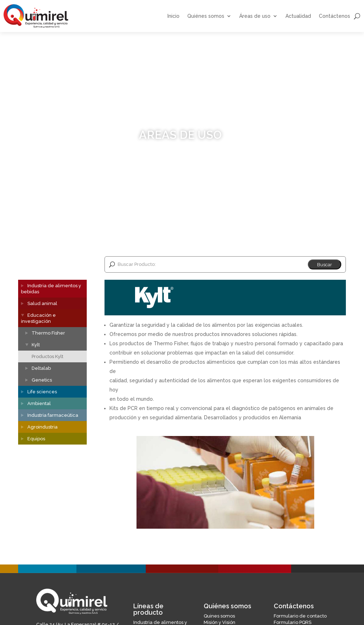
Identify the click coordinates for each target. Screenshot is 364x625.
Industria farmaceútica (53, 415)
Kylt (36, 345)
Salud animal (42, 303)
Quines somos (219, 616)
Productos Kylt (47, 356)
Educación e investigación (38, 318)
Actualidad (298, 16)
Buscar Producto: (137, 264)
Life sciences (42, 392)
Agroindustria (42, 427)
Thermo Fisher (48, 333)
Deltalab (41, 368)
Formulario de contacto (300, 616)
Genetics (42, 380)
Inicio (173, 16)
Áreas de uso (255, 16)
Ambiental (39, 403)
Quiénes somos (206, 16)
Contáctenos (334, 16)
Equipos (36, 439)
